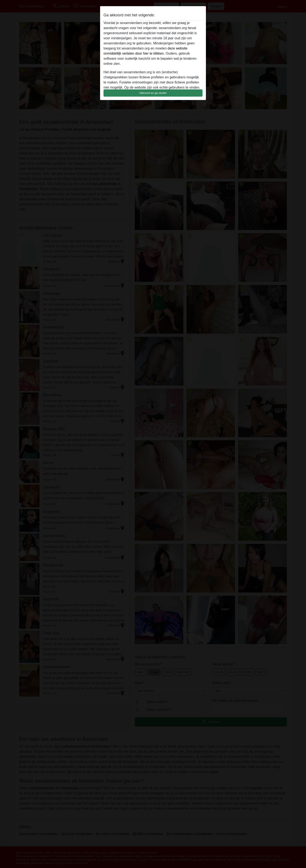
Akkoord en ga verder (153, 93)
